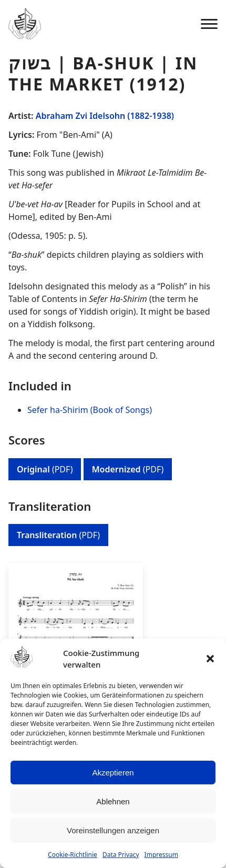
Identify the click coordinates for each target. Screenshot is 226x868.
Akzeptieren (113, 773)
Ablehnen (113, 801)
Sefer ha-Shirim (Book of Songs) (90, 410)
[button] (210, 659)
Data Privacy (121, 855)
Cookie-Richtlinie (73, 855)
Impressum (161, 855)
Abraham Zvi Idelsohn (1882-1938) (105, 116)
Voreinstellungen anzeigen (113, 830)
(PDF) (45, 469)
